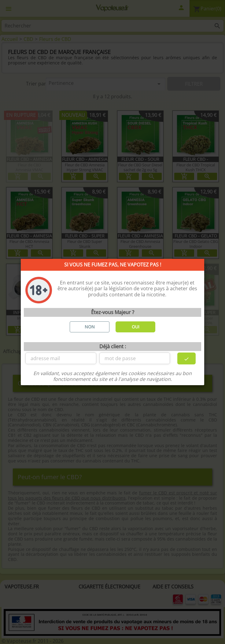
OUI (136, 327)
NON (90, 327)
